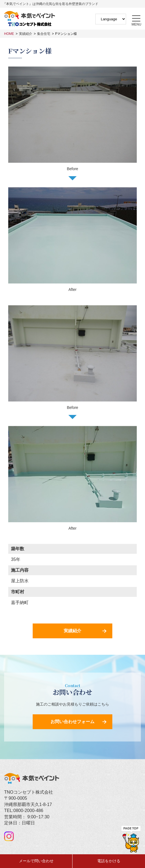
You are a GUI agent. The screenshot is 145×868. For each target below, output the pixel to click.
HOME (9, 34)
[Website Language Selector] (111, 19)
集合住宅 (44, 34)
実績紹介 (26, 34)
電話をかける (109, 861)
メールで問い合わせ (36, 861)
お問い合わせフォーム (72, 722)
